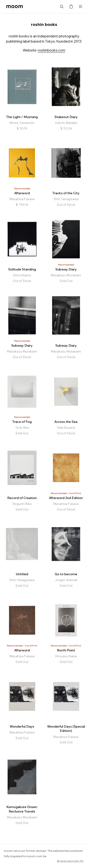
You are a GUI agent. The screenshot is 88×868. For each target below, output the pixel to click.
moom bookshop (15, 7)
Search (62, 7)
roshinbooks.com (52, 50)
